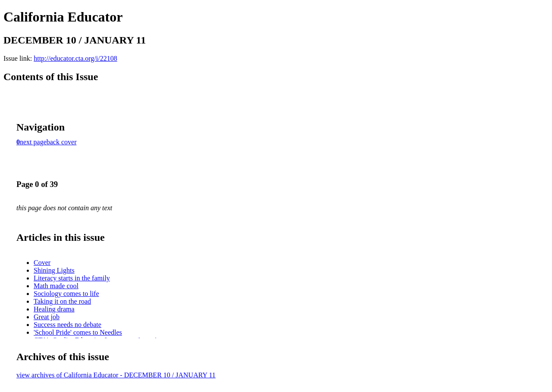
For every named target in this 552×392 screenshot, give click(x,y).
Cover (42, 263)
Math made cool (56, 286)
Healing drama (54, 309)
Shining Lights (54, 270)
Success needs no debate (67, 325)
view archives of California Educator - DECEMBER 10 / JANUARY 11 (116, 375)
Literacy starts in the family (72, 278)
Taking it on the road (62, 301)
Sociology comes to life (66, 294)
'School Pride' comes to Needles (78, 332)
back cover (62, 142)
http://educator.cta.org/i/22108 (75, 58)
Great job (47, 317)
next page (33, 142)
